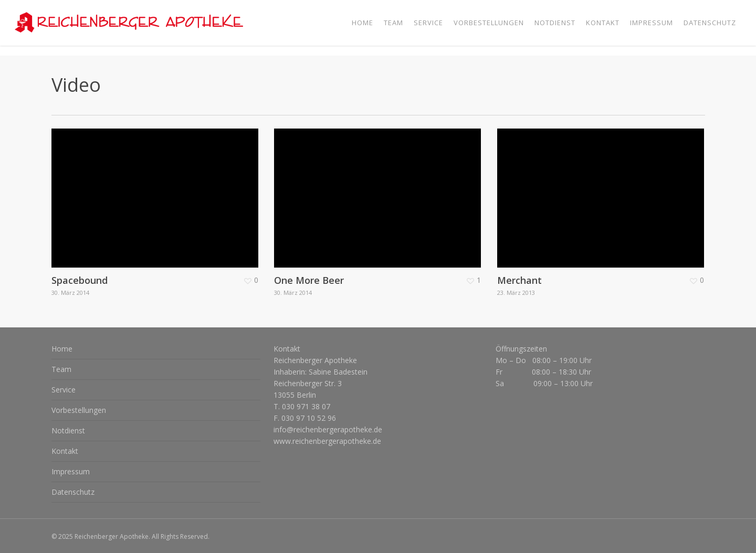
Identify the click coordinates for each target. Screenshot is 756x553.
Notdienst (68, 430)
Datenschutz (73, 492)
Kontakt (65, 451)
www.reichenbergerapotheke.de (327, 441)
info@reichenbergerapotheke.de (328, 429)
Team (61, 369)
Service (64, 390)
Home (62, 349)
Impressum (71, 471)
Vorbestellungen (79, 410)
